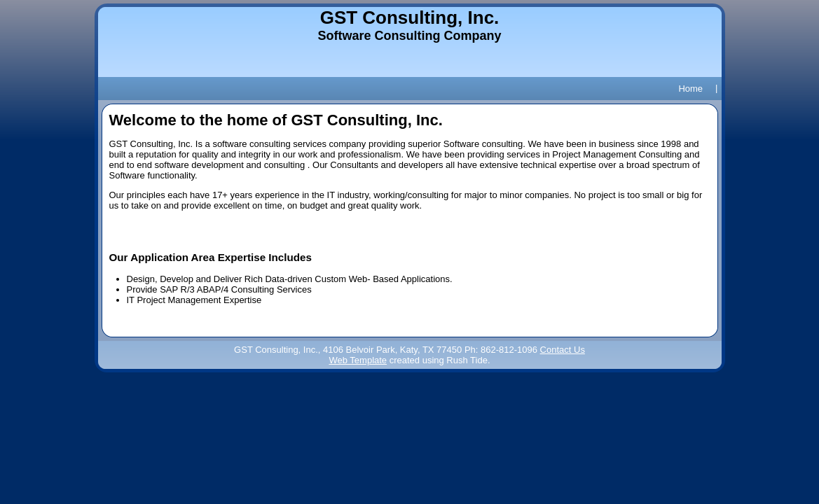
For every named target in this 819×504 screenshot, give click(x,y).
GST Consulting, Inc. (410, 17)
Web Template (358, 360)
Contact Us (563, 350)
